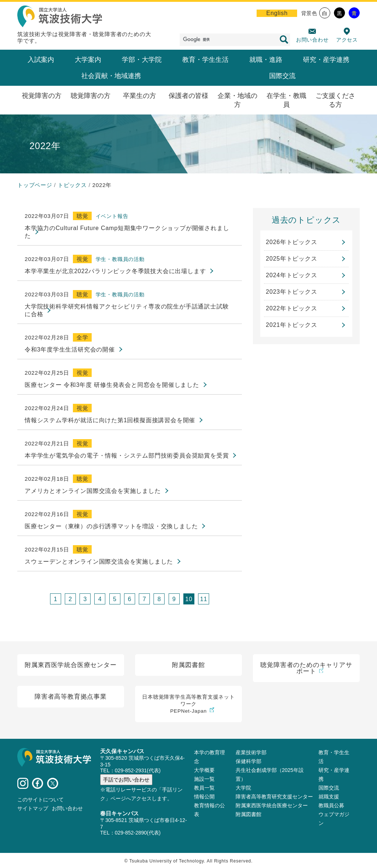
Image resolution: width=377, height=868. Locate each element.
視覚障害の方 (42, 96)
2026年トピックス (292, 242)
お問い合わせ (312, 40)
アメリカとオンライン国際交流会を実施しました (93, 491)
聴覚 (82, 216)
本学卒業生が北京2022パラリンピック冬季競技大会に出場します (115, 271)
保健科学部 (249, 760)
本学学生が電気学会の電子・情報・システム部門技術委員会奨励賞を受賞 (127, 456)
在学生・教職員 (286, 100)
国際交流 (282, 76)
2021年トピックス (292, 325)
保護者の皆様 (188, 96)
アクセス (347, 40)
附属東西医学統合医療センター (272, 804)
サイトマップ (33, 807)
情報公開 (204, 795)
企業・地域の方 (237, 100)
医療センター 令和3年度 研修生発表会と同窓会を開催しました (112, 385)
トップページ (35, 185)
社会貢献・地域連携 (111, 76)
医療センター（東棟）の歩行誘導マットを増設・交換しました (111, 526)
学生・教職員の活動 (120, 259)
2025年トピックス (292, 259)
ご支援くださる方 (335, 100)
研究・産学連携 (326, 60)
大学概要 (204, 769)
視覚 (82, 259)
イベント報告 (112, 216)
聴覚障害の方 (91, 96)
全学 (82, 337)
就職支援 (329, 795)
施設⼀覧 (204, 778)
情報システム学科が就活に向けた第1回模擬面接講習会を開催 (110, 420)
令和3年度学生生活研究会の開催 (70, 350)
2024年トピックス (292, 275)
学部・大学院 (142, 60)
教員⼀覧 (204, 787)
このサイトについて (40, 798)
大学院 (243, 787)
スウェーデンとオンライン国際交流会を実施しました (99, 562)
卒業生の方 (140, 96)
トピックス (72, 185)
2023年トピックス (292, 292)
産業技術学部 (251, 751)
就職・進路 (266, 60)
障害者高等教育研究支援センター (274, 795)
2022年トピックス (292, 308)
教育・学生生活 (205, 60)
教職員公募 (331, 804)
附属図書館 (249, 813)
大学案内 (88, 60)
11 (204, 599)
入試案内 (41, 60)
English (277, 13)
